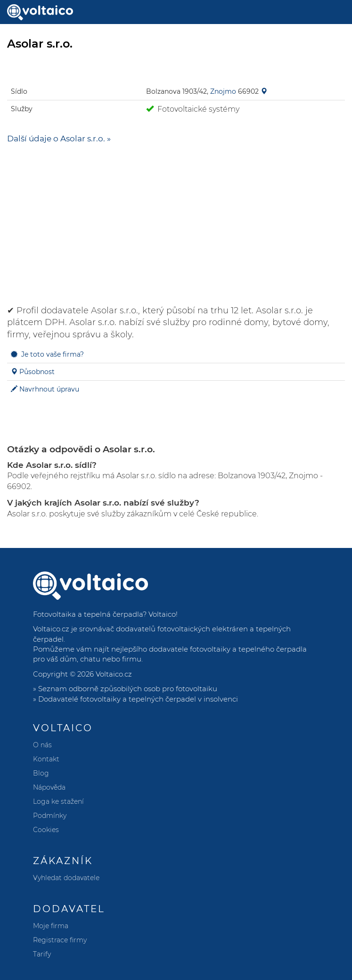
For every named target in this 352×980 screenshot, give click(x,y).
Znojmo (223, 91)
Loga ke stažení (58, 801)
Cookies (46, 830)
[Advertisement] (176, 220)
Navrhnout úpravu (49, 389)
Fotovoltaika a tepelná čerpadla (88, 614)
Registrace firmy (60, 940)
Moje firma (51, 926)
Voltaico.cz (114, 674)
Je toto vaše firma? (53, 354)
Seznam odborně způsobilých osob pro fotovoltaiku (128, 689)
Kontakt (46, 759)
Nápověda (49, 787)
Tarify (42, 954)
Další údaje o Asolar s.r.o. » (59, 139)
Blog (41, 773)
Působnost (37, 372)
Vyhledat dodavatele (66, 878)
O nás (42, 745)
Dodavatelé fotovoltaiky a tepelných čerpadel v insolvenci (138, 699)
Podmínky (50, 816)
